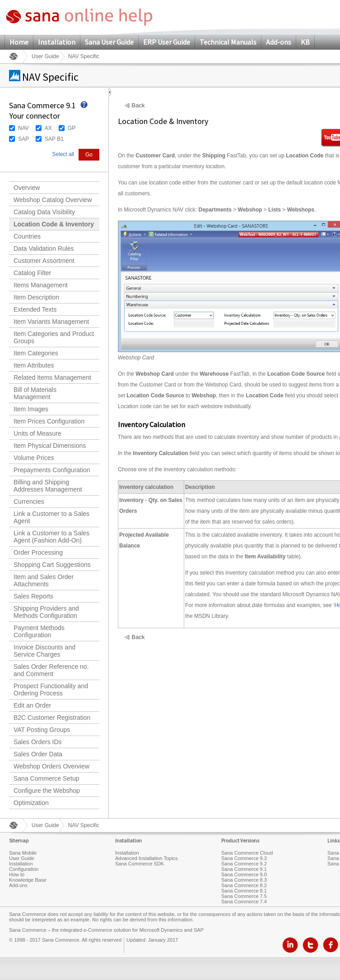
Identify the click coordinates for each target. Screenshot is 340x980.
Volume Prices (34, 458)
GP (72, 128)
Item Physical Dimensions (50, 446)
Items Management (41, 285)
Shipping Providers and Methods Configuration (46, 612)
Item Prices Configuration (49, 421)
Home (19, 42)
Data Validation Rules (44, 248)
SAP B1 (54, 139)
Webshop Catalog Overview (53, 200)
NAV (23, 128)
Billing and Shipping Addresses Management (48, 486)
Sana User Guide (109, 42)
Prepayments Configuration (52, 470)
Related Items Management (52, 377)
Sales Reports (33, 596)
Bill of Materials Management (35, 393)
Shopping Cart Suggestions (52, 565)
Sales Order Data (38, 754)
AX (48, 128)
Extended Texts (35, 309)
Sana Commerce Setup (47, 778)
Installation (57, 42)
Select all (63, 154)
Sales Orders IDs (38, 742)
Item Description (36, 297)
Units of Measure (37, 433)
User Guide (45, 56)
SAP (23, 139)
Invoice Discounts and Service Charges (44, 651)
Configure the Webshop (47, 791)
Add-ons (279, 42)
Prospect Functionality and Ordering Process (51, 690)
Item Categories (36, 353)
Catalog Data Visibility (44, 212)
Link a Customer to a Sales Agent (51, 517)
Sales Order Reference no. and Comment (51, 670)
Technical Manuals (228, 42)
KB (305, 42)
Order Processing (38, 552)
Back (138, 106)
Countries (27, 236)
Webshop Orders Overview (51, 766)
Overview (27, 188)
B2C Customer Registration (52, 718)
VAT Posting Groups (42, 730)
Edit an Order (32, 705)
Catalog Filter (32, 273)
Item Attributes (34, 365)
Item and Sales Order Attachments (44, 580)
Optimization (31, 803)
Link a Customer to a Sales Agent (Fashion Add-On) (51, 537)
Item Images (31, 409)
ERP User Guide (167, 42)
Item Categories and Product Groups (54, 337)
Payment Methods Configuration (39, 631)
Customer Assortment (44, 261)
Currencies (29, 502)
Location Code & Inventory (54, 224)
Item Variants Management (51, 322)
